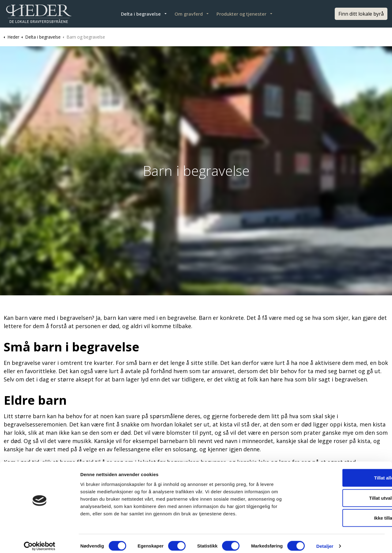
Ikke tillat (341, 513)
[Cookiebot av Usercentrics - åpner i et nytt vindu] (40, 541)
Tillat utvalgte (341, 493)
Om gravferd (189, 14)
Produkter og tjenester (241, 14)
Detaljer (325, 541)
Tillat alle (341, 473)
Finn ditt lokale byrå (361, 14)
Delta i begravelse (141, 14)
